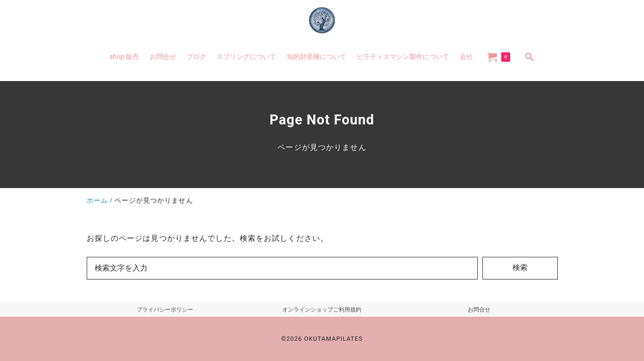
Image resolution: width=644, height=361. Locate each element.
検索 (520, 267)
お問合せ (479, 310)
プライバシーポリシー (165, 310)
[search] (530, 57)
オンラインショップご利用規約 (322, 310)
